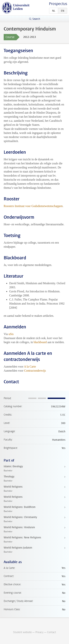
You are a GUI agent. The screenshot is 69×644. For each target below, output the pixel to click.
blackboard (40, 342)
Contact (52, 632)
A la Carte (30, 367)
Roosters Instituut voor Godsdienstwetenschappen (33, 206)
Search (36, 19)
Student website (22, 632)
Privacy (39, 632)
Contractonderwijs (35, 371)
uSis (11, 334)
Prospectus (58, 4)
